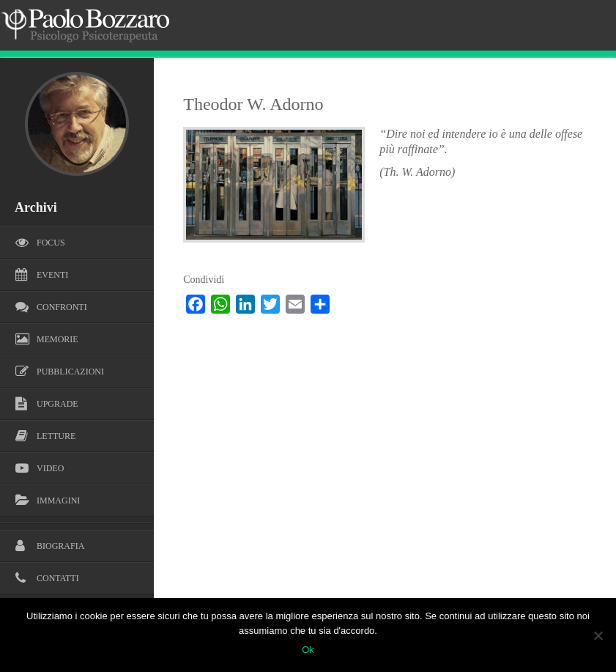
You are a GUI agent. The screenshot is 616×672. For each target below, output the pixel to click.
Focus (33, 243)
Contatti (40, 578)
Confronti (44, 307)
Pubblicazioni (52, 372)
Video (32, 468)
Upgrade (39, 404)
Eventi (34, 275)
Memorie (39, 339)
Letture (38, 436)
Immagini (40, 501)
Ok (308, 650)
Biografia (42, 546)
